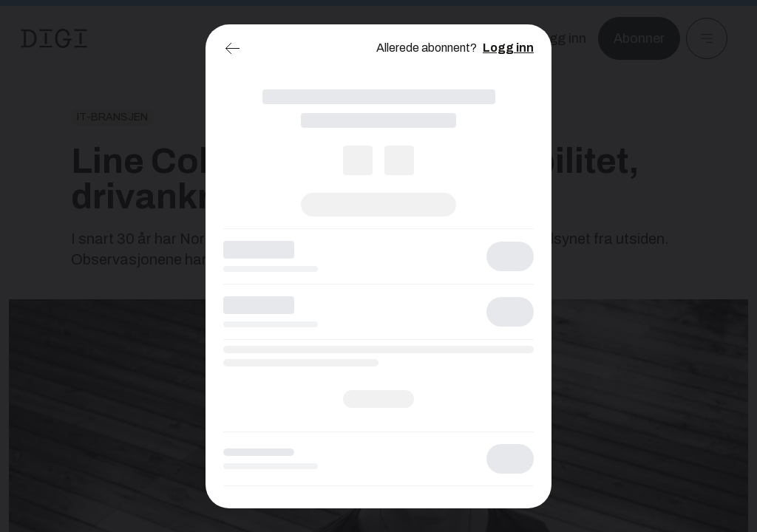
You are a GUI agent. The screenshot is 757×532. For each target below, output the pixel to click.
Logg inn (508, 48)
